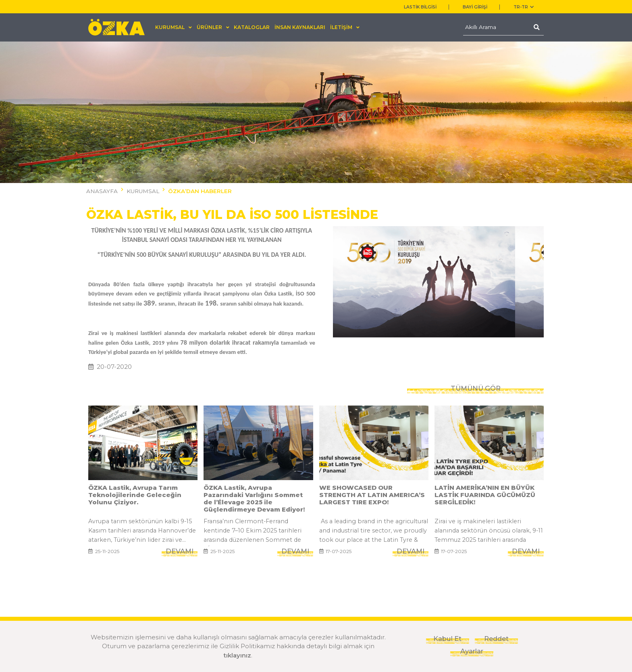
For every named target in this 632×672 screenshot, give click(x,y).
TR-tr (524, 7)
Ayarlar (472, 651)
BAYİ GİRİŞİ (475, 7)
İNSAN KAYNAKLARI (300, 27)
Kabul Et (447, 639)
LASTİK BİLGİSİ (420, 7)
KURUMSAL (143, 191)
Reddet (496, 639)
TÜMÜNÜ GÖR (476, 389)
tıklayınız (237, 655)
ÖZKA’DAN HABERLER (200, 191)
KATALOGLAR (252, 27)
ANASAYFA (102, 191)
